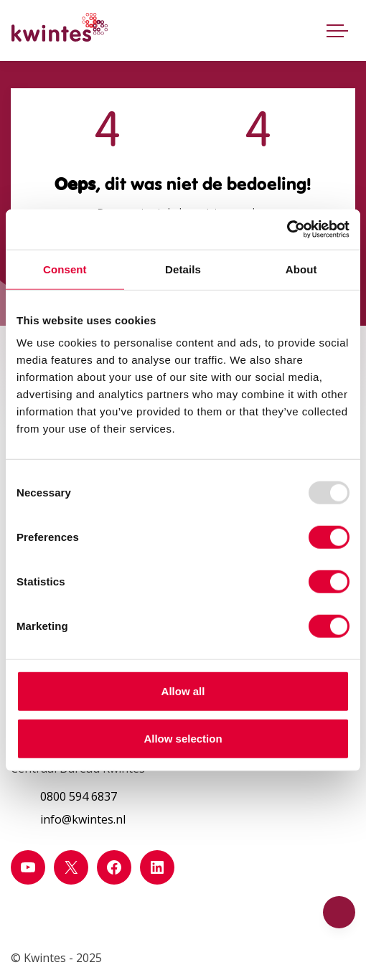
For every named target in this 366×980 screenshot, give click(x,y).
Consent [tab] (65, 269)
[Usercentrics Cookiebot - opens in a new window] (287, 230)
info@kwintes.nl (83, 819)
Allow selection (183, 738)
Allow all (183, 691)
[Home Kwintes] (60, 30)
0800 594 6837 (79, 796)
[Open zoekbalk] (304, 28)
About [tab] (301, 269)
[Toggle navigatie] (337, 30)
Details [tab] (183, 269)
